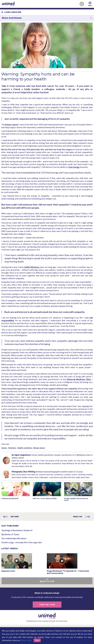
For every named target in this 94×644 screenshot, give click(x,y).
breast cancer (12, 125)
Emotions (12, 448)
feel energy (74, 167)
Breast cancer (39, 448)
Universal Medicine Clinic (79, 379)
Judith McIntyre (32, 267)
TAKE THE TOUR (47, 605)
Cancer (4, 448)
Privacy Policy (26, 640)
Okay (37, 640)
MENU (90, 4)
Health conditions (25, 448)
